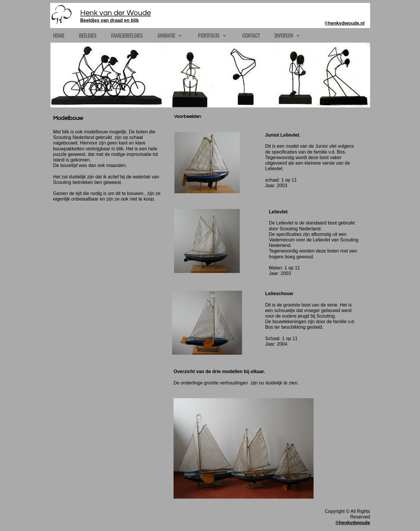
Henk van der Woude (116, 13)
